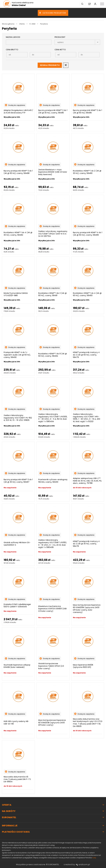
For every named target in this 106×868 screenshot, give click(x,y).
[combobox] (77, 42)
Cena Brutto (12, 50)
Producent (60, 37)
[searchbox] (75, 42)
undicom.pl (83, 864)
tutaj (94, 858)
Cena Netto (60, 50)
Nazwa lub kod (13, 37)
